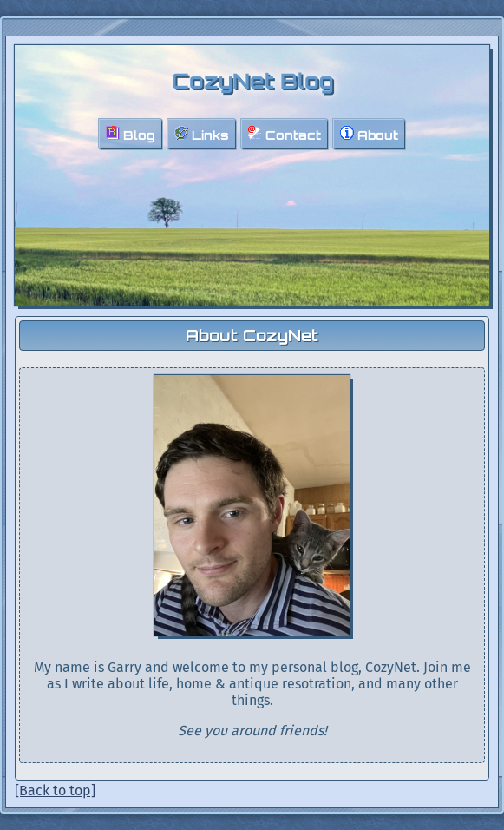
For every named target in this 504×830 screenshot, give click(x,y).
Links (202, 134)
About (369, 134)
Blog (131, 134)
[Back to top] (55, 790)
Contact (285, 134)
